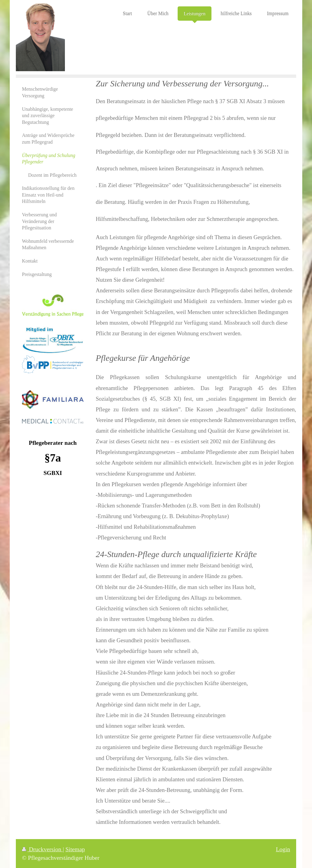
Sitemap (75, 849)
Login (283, 849)
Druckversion (42, 849)
